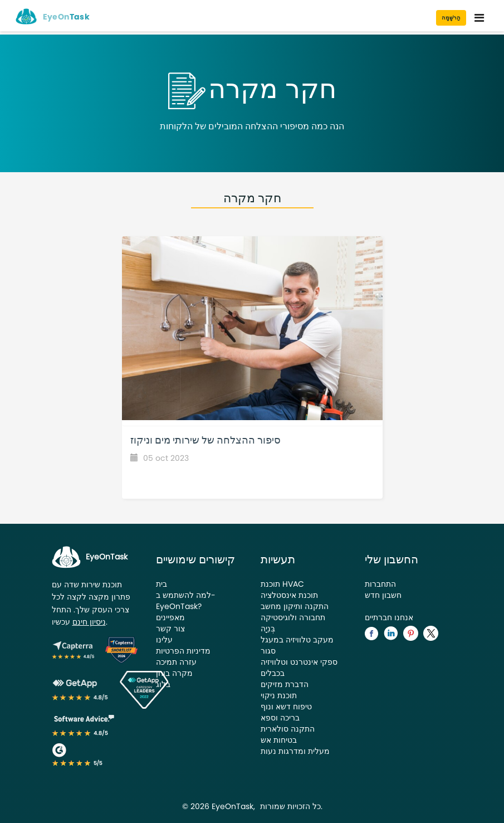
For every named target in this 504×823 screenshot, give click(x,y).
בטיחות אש (279, 740)
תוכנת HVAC (282, 584)
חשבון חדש (383, 595)
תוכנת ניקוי (279, 695)
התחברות (380, 584)
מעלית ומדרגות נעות (295, 751)
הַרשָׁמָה (451, 18)
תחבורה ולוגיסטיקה (293, 617)
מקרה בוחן (174, 673)
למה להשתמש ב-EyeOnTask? (186, 601)
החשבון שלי (392, 559)
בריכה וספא (280, 718)
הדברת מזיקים (285, 684)
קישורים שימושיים (195, 559)
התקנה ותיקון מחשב (295, 606)
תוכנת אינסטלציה (289, 595)
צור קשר (170, 629)
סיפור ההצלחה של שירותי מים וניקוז (205, 440)
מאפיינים (170, 617)
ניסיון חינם (89, 622)
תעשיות (278, 559)
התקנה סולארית (288, 729)
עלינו (164, 640)
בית (162, 584)
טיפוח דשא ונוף (286, 707)
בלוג (163, 684)
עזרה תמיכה (176, 662)
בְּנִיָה (268, 629)
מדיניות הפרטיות (183, 651)
